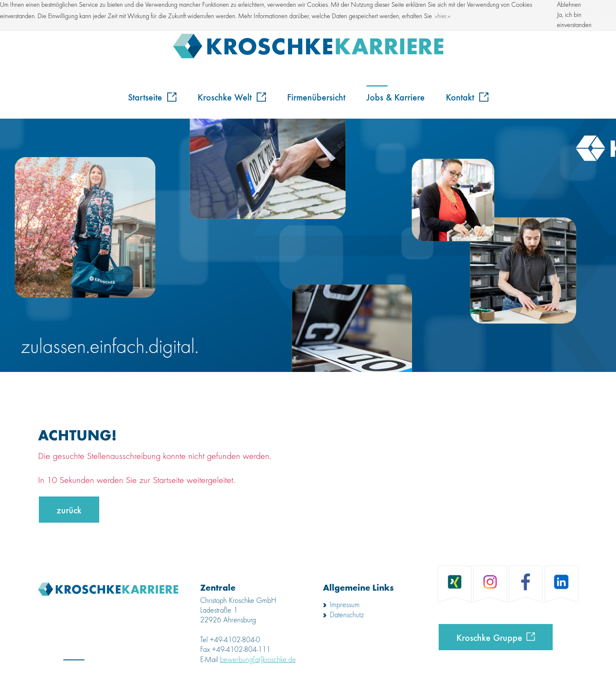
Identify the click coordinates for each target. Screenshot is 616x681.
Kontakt (467, 97)
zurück (69, 510)
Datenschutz (347, 615)
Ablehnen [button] (569, 5)
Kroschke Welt (232, 97)
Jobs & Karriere (396, 97)
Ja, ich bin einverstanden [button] (574, 20)
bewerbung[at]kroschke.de (258, 660)
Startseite (152, 97)
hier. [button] (443, 16)
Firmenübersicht (316, 97)
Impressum (345, 605)
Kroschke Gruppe (489, 637)
